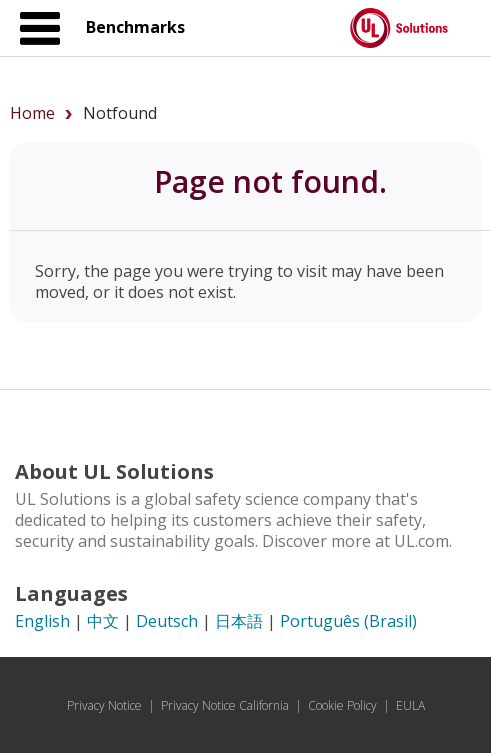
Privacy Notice (104, 705)
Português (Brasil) (348, 621)
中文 (103, 621)
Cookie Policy (342, 705)
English (42, 621)
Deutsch (167, 621)
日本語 (239, 621)
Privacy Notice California (225, 705)
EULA (410, 705)
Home (32, 113)
